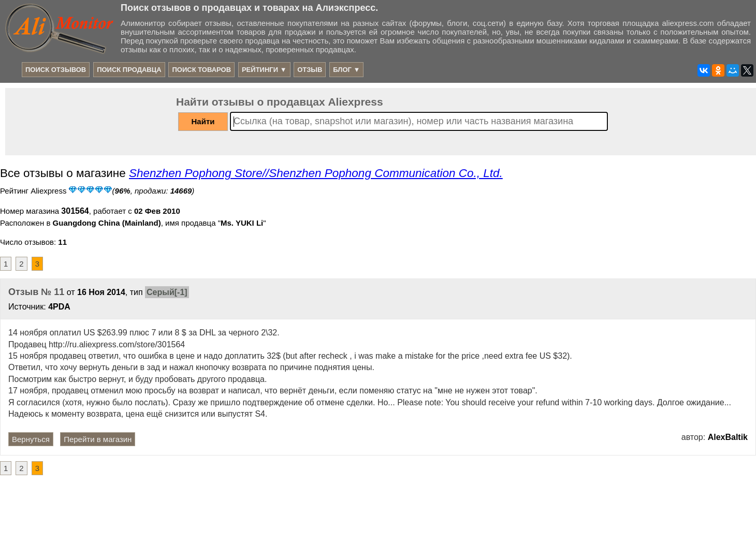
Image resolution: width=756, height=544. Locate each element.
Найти (203, 121)
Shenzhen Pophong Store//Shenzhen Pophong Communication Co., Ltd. (316, 173)
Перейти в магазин (98, 439)
